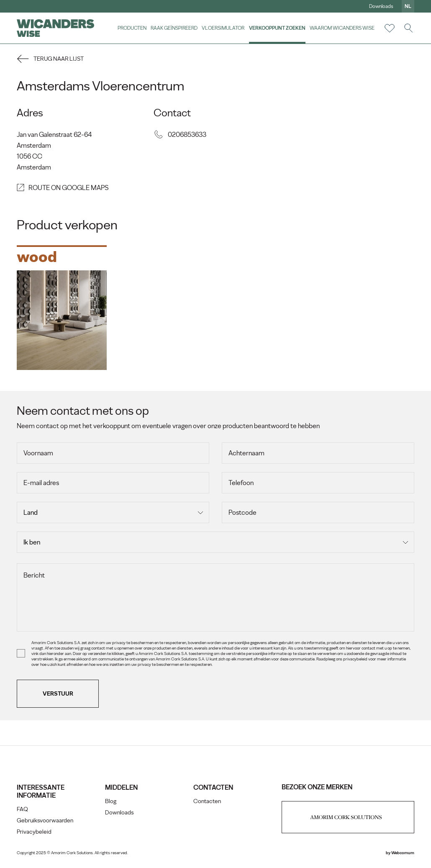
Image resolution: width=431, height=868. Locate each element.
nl (408, 6)
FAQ (22, 809)
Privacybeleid (34, 832)
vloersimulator (223, 28)
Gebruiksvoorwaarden (45, 820)
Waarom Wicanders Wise (342, 28)
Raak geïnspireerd (174, 28)
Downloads (381, 6)
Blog (111, 801)
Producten (132, 28)
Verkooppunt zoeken (277, 28)
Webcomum (403, 853)
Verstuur (58, 694)
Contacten (207, 801)
